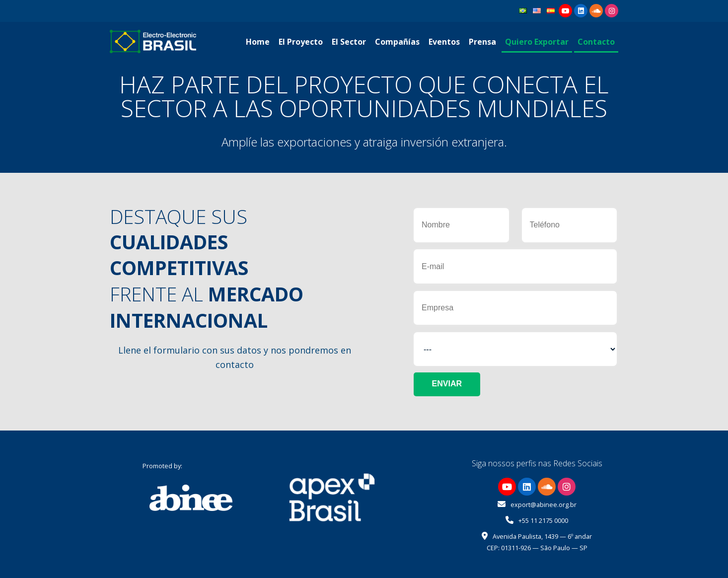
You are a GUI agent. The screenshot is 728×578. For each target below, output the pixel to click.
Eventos (444, 42)
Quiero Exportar (537, 42)
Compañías (397, 42)
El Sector (349, 42)
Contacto (596, 42)
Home (258, 42)
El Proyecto (301, 42)
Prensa (482, 42)
